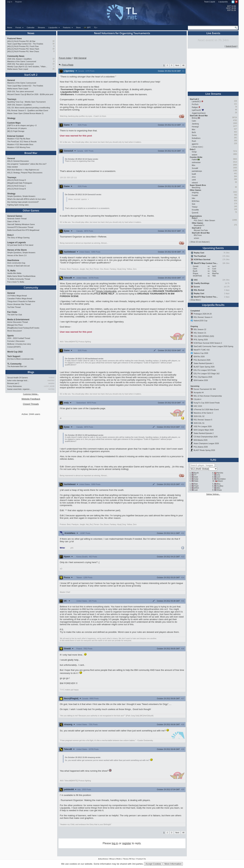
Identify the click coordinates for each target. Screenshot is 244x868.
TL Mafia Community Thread (19, 279)
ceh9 (194, 180)
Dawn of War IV (14, 221)
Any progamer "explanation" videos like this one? (27, 164)
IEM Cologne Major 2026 (204, 430)
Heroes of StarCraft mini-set (18, 266)
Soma (194, 135)
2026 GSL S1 (199, 423)
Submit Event (231, 46)
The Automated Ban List (17, 366)
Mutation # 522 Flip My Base (19, 139)
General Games (15, 216)
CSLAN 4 (197, 399)
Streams (41, 27)
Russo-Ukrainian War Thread (19, 304)
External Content (15, 136)
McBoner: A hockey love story (19, 344)
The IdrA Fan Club (15, 315)
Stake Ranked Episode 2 (204, 433)
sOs (218, 475)
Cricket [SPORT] (14, 347)
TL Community (14, 364)
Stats (196, 481)
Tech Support (14, 356)
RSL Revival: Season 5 (203, 420)
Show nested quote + (79, 199)
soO (219, 477)
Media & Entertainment (18, 320)
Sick (194, 204)
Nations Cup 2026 (201, 353)
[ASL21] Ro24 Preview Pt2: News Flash (23, 49)
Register (19, 2)
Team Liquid (210, 2)
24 (53, 69)
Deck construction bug (16, 263)
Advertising (103, 859)
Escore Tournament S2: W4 (205, 389)
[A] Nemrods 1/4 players (17, 128)
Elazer (220, 481)
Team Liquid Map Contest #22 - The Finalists (25, 44)
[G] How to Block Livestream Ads (20, 359)
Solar (196, 479)
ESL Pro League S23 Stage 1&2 (207, 374)
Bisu (219, 484)
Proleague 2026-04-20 (203, 314)
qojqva (194, 155)
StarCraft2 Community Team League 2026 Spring (213, 346)
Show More (195, 300)
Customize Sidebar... (31, 394)
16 (53, 44)
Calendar (31, 27)
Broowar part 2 (13, 383)
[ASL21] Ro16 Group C (17, 186)
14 (53, 64)
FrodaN (195, 195)
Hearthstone (13, 260)
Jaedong (195, 124)
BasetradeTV (199, 225)
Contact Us (141, 859)
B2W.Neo (196, 201)
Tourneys (12, 99)
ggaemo (195, 144)
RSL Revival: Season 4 (203, 317)
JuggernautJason (199, 113)
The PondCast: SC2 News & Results (22, 142)
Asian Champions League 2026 (206, 443)
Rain (196, 484)
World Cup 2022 (15, 352)
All (183, 65)
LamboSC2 (196, 101)
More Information (173, 864)
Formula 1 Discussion (16, 341)
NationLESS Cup (201, 321)
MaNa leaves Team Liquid (18, 69)
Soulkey (220, 486)
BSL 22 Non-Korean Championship (208, 396)
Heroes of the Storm (17, 250)
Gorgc (194, 152)
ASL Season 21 (200, 333)
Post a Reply (66, 65)
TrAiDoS (52, 378)
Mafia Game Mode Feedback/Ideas (21, 276)
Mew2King (196, 188)
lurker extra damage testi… (18, 380)
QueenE (195, 213)
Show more (197, 147)
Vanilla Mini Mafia (14, 273)
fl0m (194, 165)
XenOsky (51, 389)
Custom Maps (14, 123)
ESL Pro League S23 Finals (205, 370)
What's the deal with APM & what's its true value (27, 199)
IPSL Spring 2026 (201, 340)
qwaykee (51, 383)
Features (68, 27)
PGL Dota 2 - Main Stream (204, 220)
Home (10, 27)
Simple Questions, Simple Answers (21, 196)
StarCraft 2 (31, 75)
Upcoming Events (213, 248)
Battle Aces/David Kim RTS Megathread (23, 230)
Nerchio (220, 473)
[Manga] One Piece (15, 325)
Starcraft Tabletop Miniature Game (21, 224)
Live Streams (213, 94)
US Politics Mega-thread (17, 296)
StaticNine (51, 380)
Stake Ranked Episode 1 (204, 363)
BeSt (194, 132)
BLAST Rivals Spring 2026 (204, 450)
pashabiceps (197, 171)
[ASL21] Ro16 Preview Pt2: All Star (21, 41)
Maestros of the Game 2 (203, 413)
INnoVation (221, 479)
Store (78, 27)
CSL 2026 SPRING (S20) (204, 336)
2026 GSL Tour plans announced (20, 64)
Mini (194, 129)
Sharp (219, 490)
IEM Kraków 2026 (201, 380)
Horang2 (195, 127)
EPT (87, 28)
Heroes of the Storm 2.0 (17, 255)
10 (53, 41)
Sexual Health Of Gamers (18, 378)
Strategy (11, 118)
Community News (16, 56)
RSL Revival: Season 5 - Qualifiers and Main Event (28, 110)
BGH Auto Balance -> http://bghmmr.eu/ (23, 170)
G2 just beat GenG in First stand (20, 245)
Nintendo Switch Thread (17, 219)
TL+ (96, 27)
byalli (194, 174)
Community (31, 287)
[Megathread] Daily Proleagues (20, 183)
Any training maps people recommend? (23, 202)
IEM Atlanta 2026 (201, 440)
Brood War (31, 153)
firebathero (196, 138)
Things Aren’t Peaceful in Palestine (21, 301)
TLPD (213, 460)
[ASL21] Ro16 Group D (17, 180)
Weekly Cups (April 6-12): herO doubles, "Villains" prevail (28, 67)
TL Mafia (11, 271)
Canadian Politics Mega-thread (20, 298)
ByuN (196, 473)
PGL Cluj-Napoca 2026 (203, 377)
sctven (196, 238)
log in (115, 843)
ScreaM (195, 168)
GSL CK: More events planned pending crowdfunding (29, 108)
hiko (194, 198)
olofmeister (196, 162)
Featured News (14, 39)
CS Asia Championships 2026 (206, 437)
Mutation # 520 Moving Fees (19, 147)
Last (196, 490)
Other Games (31, 210)
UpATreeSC (197, 110)
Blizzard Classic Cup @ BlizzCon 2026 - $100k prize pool (30, 94)
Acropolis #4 (199, 393)
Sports (11, 336)
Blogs (31, 372)
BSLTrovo (198, 235)
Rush (194, 141)
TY (195, 475)
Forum (20, 27)
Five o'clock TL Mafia (16, 282)
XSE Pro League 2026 (203, 426)
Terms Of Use (129, 859)
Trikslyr (195, 207)
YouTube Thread (14, 307)
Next (177, 65)
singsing (195, 192)
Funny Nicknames (14, 386)
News (31, 33)
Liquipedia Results (213, 305)
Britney (195, 118)
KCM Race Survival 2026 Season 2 (208, 343)
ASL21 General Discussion (18, 161)
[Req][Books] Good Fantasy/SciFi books (23, 328)
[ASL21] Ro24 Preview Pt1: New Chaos (23, 51)
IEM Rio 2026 (199, 357)
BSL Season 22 (200, 329)
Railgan (195, 107)
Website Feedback (31, 399)
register (127, 843)
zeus (194, 177)
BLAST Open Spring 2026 (204, 367)
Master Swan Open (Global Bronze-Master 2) (25, 113)
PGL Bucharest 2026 (202, 360)
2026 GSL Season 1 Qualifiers (19, 59)
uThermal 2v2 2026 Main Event (206, 409)
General (11, 80)
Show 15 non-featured (200, 242)
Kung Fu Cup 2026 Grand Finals (207, 403)
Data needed (12, 167)
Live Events (213, 33)
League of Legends (17, 242)
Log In (10, 2)
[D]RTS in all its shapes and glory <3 (22, 125)
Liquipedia (223, 2)
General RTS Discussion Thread (20, 227)
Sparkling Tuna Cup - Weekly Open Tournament (26, 102)
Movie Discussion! (15, 331)
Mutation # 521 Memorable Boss (20, 144)
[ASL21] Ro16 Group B (17, 189)
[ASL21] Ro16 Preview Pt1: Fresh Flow (23, 46)
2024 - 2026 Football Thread (19, 338)
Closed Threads (31, 404)
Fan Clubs (12, 312)
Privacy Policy (116, 859)
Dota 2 (10, 235)
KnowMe (195, 210)
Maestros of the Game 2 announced (22, 61)
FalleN (194, 160)
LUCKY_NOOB (49, 386)
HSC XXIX (198, 406)
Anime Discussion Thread (18, 322)
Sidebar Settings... (213, 494)
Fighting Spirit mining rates (18, 205)
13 (53, 59)
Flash (196, 486)
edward (195, 183)
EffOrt (197, 488)
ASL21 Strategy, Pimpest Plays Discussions (25, 173)
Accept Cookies (153, 864)
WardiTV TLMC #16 (202, 350)
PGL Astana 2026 (201, 447)
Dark (196, 477)
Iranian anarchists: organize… (19, 389)
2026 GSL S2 (199, 416)
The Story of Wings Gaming (18, 238)
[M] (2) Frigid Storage (16, 131)
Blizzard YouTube (201, 230)
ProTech (195, 104)
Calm (194, 121)
